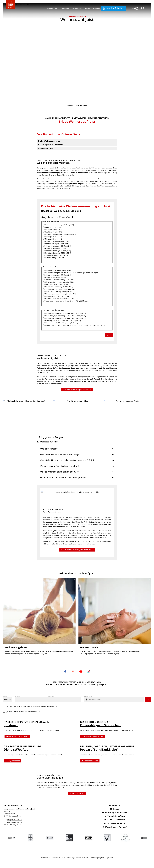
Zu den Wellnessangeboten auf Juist (77, 390)
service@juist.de (15, 825)
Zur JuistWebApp (13, 761)
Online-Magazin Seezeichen (100, 725)
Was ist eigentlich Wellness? (50, 145)
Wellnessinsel (83, 105)
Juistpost (11, 725)
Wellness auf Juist (46, 148)
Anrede (5, 696)
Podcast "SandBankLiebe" (99, 750)
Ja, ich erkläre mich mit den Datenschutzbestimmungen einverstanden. (32, 706)
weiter (109, 335)
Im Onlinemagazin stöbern (92, 736)
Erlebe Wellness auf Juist (49, 141)
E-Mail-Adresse (88, 696)
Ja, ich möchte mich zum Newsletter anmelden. (24, 712)
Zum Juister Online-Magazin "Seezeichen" (77, 550)
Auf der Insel (52, 8)
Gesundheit (77, 8)
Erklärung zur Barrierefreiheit (78, 858)
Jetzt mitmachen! (77, 793)
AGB (64, 858)
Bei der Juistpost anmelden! (17, 736)
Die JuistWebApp (16, 750)
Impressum (56, 858)
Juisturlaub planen (92, 8)
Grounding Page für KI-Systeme (101, 858)
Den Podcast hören (90, 761)
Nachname (51, 696)
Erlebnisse (65, 8)
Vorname (17, 696)
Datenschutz (46, 858)
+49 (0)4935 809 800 (14, 820)
